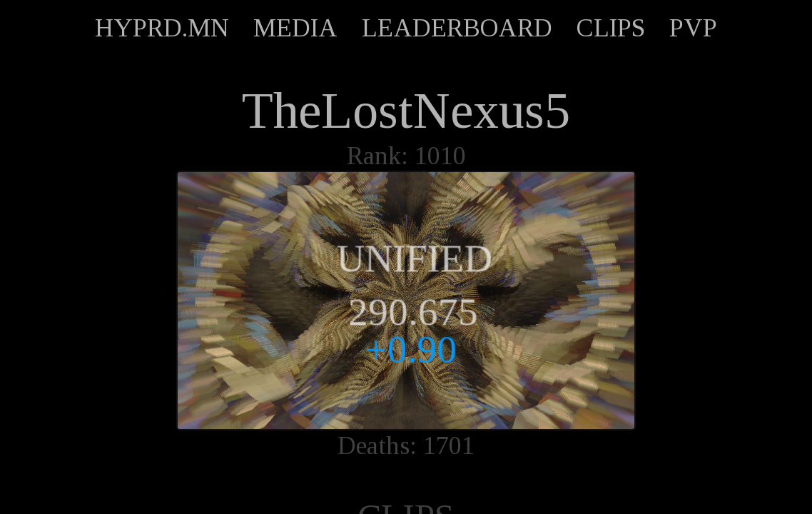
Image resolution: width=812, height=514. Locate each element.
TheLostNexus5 (406, 111)
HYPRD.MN (162, 28)
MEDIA (295, 28)
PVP (693, 28)
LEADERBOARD (457, 28)
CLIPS (611, 28)
